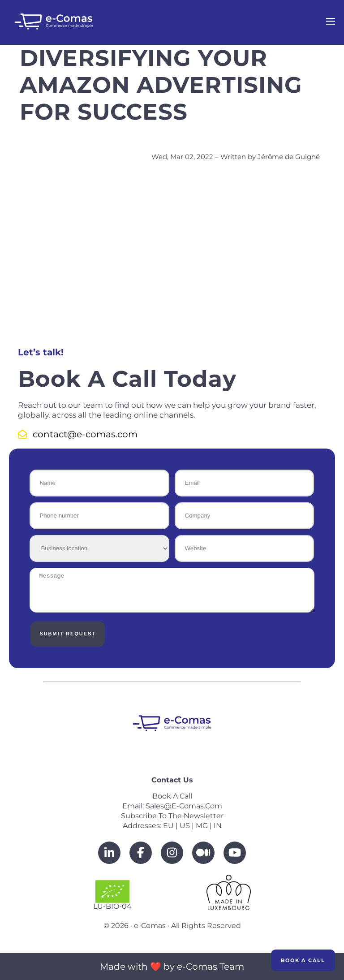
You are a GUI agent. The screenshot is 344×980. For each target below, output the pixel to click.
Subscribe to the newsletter (172, 816)
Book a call (172, 796)
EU (168, 826)
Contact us (172, 780)
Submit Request (67, 634)
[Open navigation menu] (331, 22)
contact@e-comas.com (78, 434)
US (185, 826)
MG (202, 826)
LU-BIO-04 (112, 895)
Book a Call (303, 960)
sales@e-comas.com (184, 806)
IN (218, 826)
